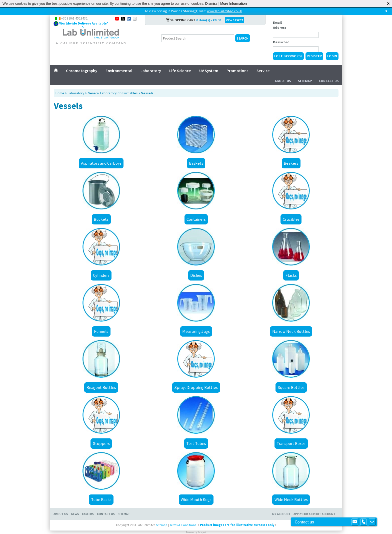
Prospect (202, 532)
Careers (88, 514)
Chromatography (82, 71)
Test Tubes (196, 443)
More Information (233, 4)
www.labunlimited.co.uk (224, 11)
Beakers (291, 163)
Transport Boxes (291, 443)
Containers (196, 219)
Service (263, 71)
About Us (283, 81)
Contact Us (329, 81)
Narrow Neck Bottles (291, 331)
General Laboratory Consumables (113, 93)
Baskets (196, 163)
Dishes (196, 275)
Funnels (101, 331)
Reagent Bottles (101, 387)
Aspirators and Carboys (101, 163)
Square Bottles (291, 387)
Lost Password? (288, 56)
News (75, 514)
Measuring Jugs (196, 331)
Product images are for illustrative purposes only (237, 525)
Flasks (291, 275)
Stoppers (101, 443)
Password (281, 42)
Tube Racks (101, 499)
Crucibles (291, 219)
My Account (281, 514)
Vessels (147, 93)
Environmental (119, 71)
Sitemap (305, 81)
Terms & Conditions (183, 525)
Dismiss (211, 4)
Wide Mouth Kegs (196, 499)
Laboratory (151, 71)
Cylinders (101, 275)
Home (60, 93)
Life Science (180, 71)
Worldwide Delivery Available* (84, 23)
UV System (209, 71)
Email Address (280, 25)
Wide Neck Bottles (291, 499)
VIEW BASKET (235, 20)
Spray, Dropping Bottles (196, 387)
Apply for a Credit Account (314, 514)
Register (314, 56)
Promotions (237, 71)
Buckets (101, 219)
